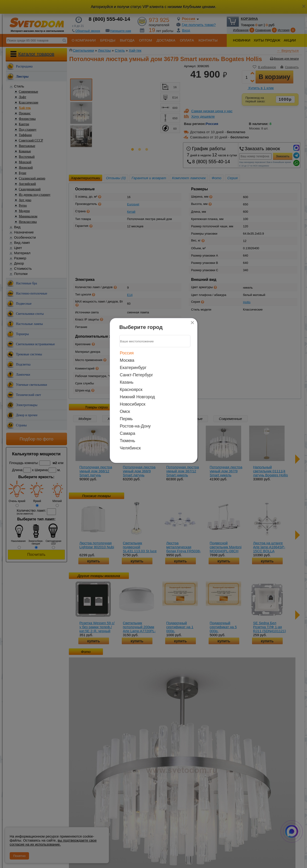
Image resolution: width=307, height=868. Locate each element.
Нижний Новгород (137, 397)
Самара (128, 433)
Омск (125, 411)
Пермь (126, 419)
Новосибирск (133, 404)
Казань (127, 382)
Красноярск (131, 390)
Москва (127, 360)
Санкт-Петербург (137, 375)
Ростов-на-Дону (135, 426)
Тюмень (128, 441)
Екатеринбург (133, 368)
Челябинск (130, 448)
